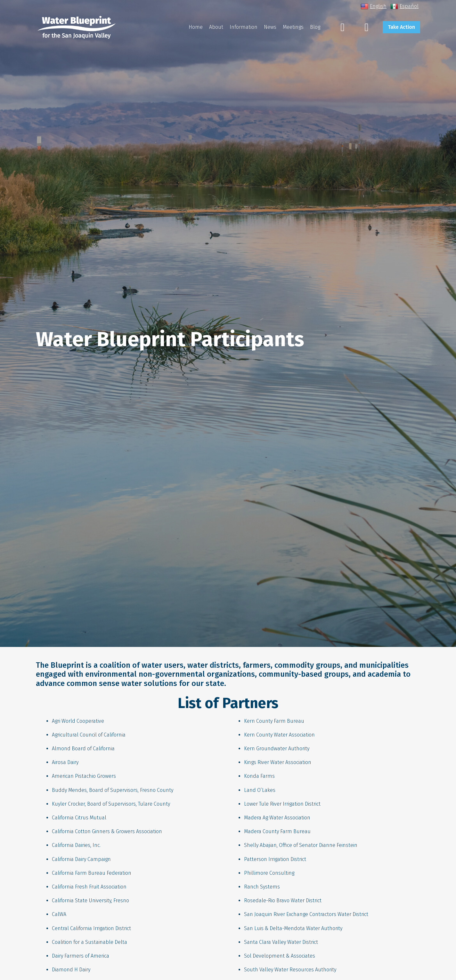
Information (244, 27)
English (374, 6)
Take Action (401, 27)
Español (404, 6)
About (216, 27)
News (270, 27)
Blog (315, 27)
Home (196, 27)
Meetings (293, 27)
